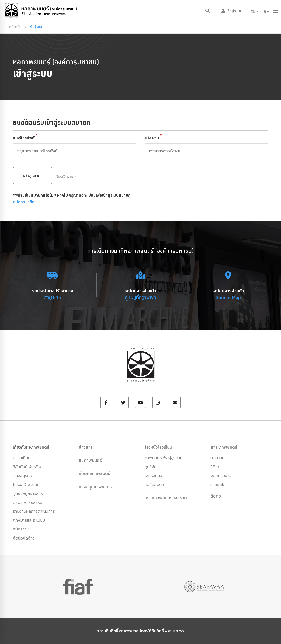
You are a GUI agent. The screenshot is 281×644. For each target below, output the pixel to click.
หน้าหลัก (15, 27)
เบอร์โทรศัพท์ (25, 138)
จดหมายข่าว (221, 475)
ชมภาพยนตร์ (90, 460)
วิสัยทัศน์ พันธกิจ (27, 467)
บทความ (217, 458)
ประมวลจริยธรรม (28, 502)
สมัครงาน (21, 529)
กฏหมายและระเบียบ (29, 520)
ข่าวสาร (86, 447)
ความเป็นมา (23, 458)
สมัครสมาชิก (24, 202)
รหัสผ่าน (153, 138)
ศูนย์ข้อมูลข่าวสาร (28, 493)
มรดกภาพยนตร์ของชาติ (166, 498)
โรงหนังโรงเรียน (158, 447)
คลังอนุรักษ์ (23, 475)
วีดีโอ (215, 467)
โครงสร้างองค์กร (27, 485)
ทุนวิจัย (151, 467)
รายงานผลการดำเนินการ (34, 511)
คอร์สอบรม (154, 485)
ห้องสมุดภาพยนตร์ (95, 487)
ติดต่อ (216, 496)
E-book (217, 485)
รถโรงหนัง (153, 475)
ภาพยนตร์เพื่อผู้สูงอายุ (164, 458)
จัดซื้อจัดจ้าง (24, 538)
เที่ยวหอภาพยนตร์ (94, 473)
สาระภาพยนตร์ (224, 447)
